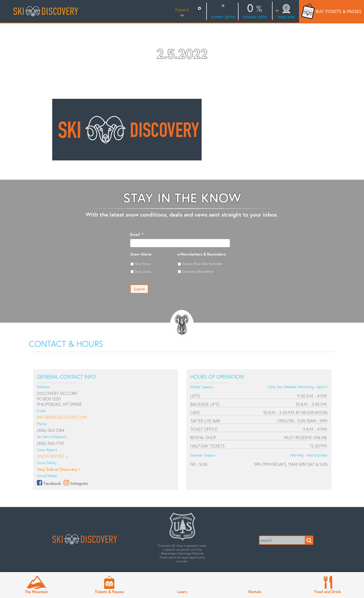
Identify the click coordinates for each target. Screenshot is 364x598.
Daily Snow (143, 271)
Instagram (79, 483)
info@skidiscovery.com (62, 417)
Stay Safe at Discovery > (59, 469)
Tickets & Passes (109, 591)
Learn (182, 591)
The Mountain (36, 591)
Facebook (52, 483)
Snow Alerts (141, 254)
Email (137, 234)
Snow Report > (52, 456)
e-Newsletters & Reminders (202, 254)
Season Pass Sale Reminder (202, 264)
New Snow (143, 264)
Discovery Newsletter (198, 271)
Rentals (255, 591)
